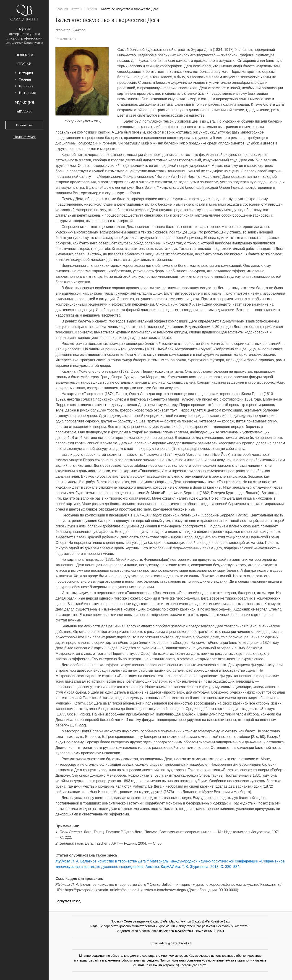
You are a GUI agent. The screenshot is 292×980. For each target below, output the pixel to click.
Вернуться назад (68, 901)
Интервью (27, 93)
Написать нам (24, 125)
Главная (62, 9)
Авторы (24, 111)
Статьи (24, 64)
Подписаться (24, 137)
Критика (26, 86)
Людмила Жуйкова (70, 30)
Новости (24, 55)
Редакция (24, 103)
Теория (25, 79)
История (26, 73)
